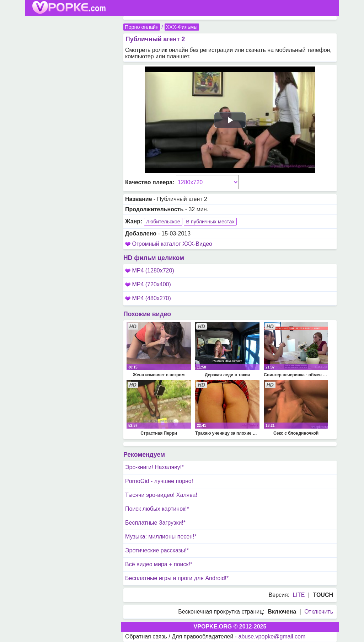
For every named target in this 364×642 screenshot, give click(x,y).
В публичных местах (210, 222)
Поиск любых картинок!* (157, 509)
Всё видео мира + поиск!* (159, 564)
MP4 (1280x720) (150, 270)
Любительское (163, 222)
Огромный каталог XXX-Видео (172, 244)
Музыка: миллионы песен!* (161, 537)
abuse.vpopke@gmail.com (272, 636)
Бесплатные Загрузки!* (155, 523)
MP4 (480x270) (148, 298)
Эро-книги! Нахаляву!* (154, 467)
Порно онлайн (142, 27)
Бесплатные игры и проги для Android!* (177, 578)
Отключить (319, 612)
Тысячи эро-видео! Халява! (161, 495)
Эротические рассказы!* (157, 550)
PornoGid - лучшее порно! (159, 481)
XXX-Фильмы (182, 27)
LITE (299, 595)
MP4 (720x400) (148, 284)
